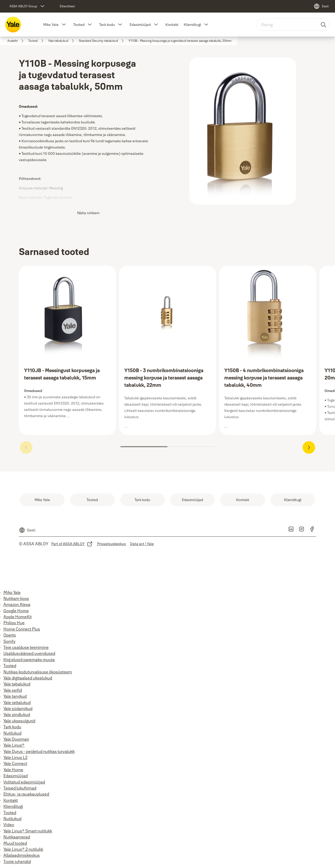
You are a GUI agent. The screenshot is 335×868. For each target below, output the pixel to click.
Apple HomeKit (18, 617)
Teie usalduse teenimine (26, 647)
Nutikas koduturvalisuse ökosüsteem (38, 672)
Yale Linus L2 (15, 757)
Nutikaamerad (17, 837)
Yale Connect (15, 763)
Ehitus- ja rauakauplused (26, 794)
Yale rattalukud (17, 702)
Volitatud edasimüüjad (24, 782)
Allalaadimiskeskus (22, 855)
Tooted (79, 25)
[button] (64, 25)
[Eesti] (321, 6)
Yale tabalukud (17, 684)
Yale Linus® (14, 745)
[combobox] (293, 25)
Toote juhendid (17, 861)
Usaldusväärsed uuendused (29, 653)
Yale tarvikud (15, 696)
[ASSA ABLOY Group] (27, 6)
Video (9, 825)
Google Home (16, 611)
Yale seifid (13, 690)
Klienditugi (192, 25)
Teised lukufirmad (20, 788)
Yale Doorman (16, 739)
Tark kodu (107, 25)
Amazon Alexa (17, 604)
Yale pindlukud (17, 714)
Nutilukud (12, 733)
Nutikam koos (16, 598)
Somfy (9, 641)
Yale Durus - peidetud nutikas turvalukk (39, 751)
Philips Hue (14, 623)
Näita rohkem (88, 213)
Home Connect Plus (22, 629)
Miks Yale (51, 25)
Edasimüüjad (140, 25)
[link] (67, 6)
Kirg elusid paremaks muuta (29, 660)
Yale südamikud (18, 708)
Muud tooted (15, 843)
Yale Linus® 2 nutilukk (23, 849)
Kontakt (172, 25)
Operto (10, 635)
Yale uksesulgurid (19, 721)
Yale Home (13, 770)
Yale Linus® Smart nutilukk (28, 831)
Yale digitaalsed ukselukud (28, 678)
